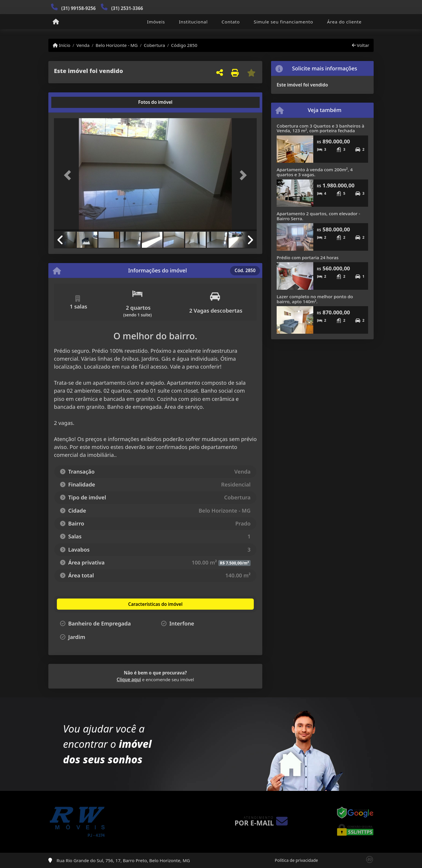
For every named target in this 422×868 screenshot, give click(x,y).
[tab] (73, 102)
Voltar (361, 45)
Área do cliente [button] (344, 22)
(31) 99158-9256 (79, 8)
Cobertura (154, 45)
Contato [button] (231, 22)
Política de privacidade (296, 860)
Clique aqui (129, 679)
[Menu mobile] (56, 22)
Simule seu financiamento (284, 22)
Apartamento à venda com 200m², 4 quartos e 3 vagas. (315, 172)
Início (62, 45)
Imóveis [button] (156, 22)
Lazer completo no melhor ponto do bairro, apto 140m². (315, 299)
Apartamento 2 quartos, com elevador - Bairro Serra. (318, 216)
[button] (69, 175)
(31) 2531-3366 (127, 8)
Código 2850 (184, 45)
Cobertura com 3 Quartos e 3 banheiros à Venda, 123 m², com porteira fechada (320, 128)
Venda (83, 45)
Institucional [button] (193, 22)
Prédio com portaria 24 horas (308, 257)
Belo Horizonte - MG (117, 45)
